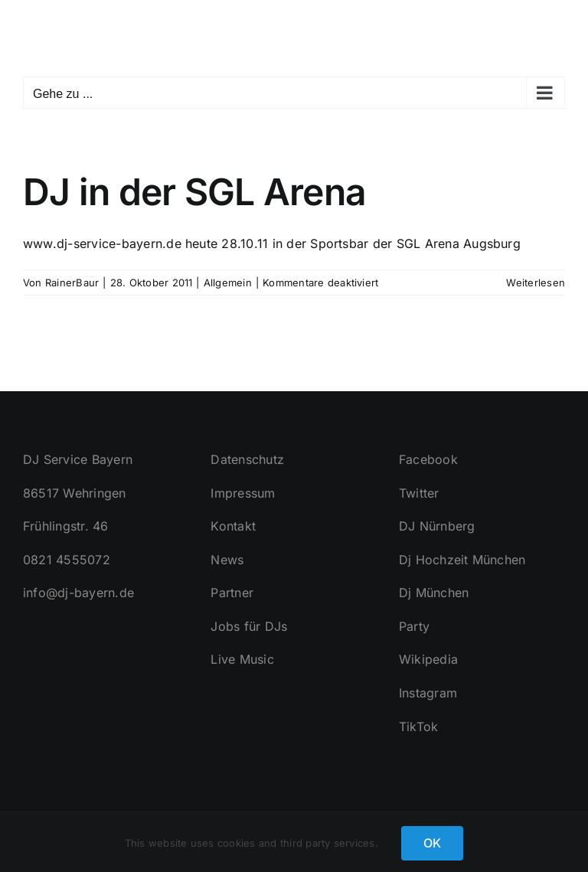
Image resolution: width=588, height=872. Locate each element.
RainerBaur (72, 283)
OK (432, 843)
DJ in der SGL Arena (194, 192)
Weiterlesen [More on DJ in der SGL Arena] (536, 283)
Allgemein (228, 283)
